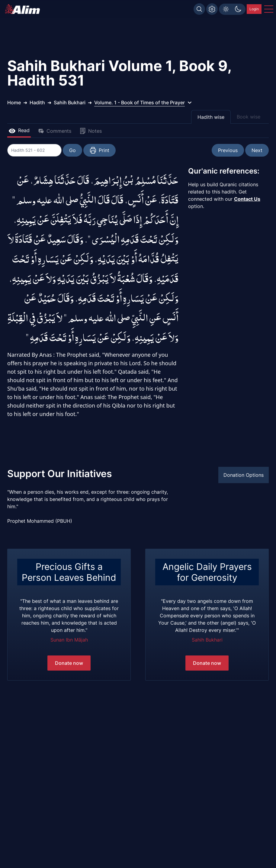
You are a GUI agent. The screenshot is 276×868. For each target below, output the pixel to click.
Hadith (37, 102)
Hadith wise (211, 117)
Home (14, 102)
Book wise (249, 117)
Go (72, 150)
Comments (55, 131)
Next (257, 150)
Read (19, 130)
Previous (228, 150)
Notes (91, 131)
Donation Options (244, 475)
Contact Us (247, 199)
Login (254, 9)
